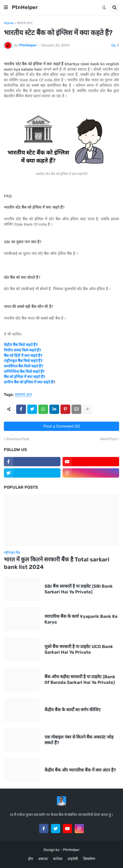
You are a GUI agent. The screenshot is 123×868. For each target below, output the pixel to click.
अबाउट (43, 859)
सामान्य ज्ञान (25, 23)
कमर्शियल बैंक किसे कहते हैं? (24, 366)
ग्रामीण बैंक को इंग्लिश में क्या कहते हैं (28, 382)
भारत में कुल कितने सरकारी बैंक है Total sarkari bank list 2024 (57, 563)
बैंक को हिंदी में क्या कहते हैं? (23, 356)
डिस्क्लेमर (89, 859)
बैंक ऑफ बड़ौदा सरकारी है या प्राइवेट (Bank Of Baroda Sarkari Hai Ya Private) (80, 679)
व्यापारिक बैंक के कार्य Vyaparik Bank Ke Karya (81, 619)
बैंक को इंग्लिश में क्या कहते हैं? (25, 377)
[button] (6, 7)
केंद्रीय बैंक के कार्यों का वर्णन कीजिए (72, 710)
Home (9, 23)
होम (30, 859)
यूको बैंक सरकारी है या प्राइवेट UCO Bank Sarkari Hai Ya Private (79, 649)
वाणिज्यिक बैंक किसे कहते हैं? (24, 372)
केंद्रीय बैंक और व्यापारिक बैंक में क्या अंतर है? (80, 770)
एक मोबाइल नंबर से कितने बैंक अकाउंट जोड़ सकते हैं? (79, 740)
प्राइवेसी (73, 859)
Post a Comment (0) (62, 426)
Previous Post (18, 439)
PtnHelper (25, 7)
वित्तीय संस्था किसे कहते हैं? (23, 350)
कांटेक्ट (58, 859)
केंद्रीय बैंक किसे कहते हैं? (21, 345)
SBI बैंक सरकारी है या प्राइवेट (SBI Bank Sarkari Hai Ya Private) (79, 589)
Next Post (108, 439)
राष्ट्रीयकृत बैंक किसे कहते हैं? (23, 361)
